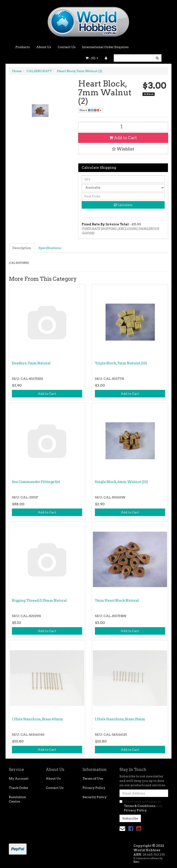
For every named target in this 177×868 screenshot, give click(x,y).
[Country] (123, 188)
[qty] (123, 179)
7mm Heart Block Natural (117, 600)
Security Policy (95, 797)
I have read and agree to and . (141, 806)
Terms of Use (93, 778)
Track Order (19, 788)
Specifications (50, 248)
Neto (136, 862)
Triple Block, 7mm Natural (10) (121, 363)
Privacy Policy (94, 788)
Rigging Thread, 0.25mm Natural (39, 600)
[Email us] (122, 828)
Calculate (123, 205)
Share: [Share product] (90, 110)
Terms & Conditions (140, 806)
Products (23, 47)
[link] (131, 828)
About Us (44, 47)
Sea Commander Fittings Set (36, 482)
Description (22, 248)
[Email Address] (144, 793)
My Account (19, 778)
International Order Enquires (105, 47)
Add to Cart (123, 138)
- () (92, 58)
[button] (123, 149)
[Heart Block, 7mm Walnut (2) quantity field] (123, 127)
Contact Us (67, 47)
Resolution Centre (17, 799)
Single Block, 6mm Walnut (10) (121, 482)
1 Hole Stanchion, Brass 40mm (38, 719)
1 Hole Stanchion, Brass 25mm (120, 719)
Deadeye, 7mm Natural (31, 363)
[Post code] (123, 196)
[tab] (22, 248)
